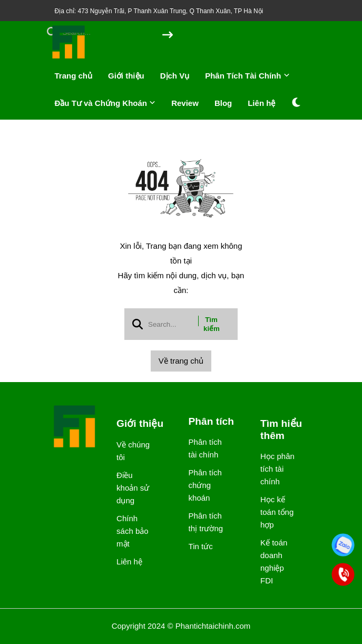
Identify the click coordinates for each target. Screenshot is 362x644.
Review (185, 103)
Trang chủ (74, 76)
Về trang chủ (181, 361)
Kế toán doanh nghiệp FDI (274, 562)
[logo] (69, 58)
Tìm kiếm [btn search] (212, 324)
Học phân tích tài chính (277, 469)
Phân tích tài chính (205, 448)
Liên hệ (261, 103)
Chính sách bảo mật (133, 531)
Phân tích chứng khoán (205, 485)
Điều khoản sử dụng (133, 488)
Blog (223, 103)
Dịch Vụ (175, 76)
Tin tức (201, 546)
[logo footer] (75, 427)
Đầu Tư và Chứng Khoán (105, 103)
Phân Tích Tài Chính (247, 76)
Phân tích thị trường (206, 522)
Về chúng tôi (133, 451)
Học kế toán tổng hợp (277, 512)
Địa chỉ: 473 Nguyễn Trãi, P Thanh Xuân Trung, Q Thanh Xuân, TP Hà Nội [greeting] (159, 11)
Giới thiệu (126, 76)
